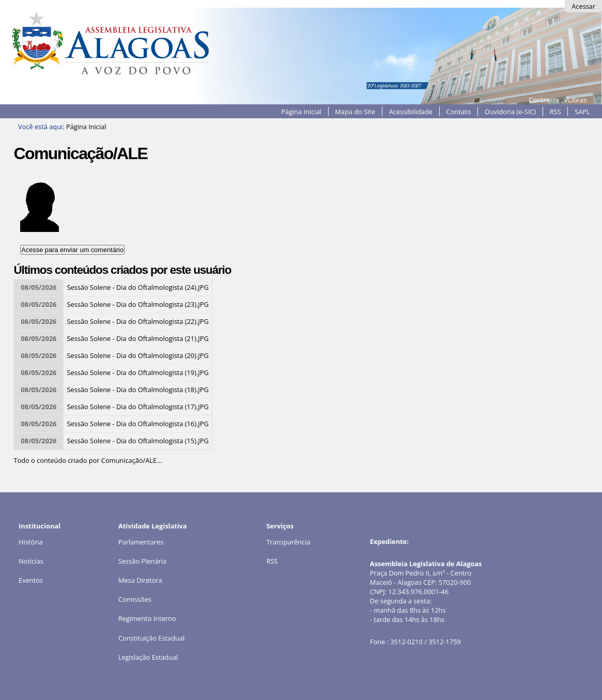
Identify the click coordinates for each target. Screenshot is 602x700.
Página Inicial (301, 112)
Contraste (544, 100)
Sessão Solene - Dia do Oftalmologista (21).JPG (138, 338)
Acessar (583, 6)
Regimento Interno (147, 618)
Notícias (31, 561)
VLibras (576, 100)
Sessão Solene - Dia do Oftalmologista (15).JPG (138, 441)
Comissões (135, 599)
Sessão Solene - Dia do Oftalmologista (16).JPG (138, 424)
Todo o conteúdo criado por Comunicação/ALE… (88, 460)
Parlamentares (141, 542)
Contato (459, 112)
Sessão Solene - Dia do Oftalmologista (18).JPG (138, 390)
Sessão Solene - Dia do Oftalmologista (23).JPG (138, 304)
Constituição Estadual (151, 638)
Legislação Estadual (148, 657)
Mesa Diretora (140, 580)
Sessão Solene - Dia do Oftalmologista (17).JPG (138, 407)
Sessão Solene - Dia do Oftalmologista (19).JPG (138, 372)
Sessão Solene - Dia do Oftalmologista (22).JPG (138, 321)
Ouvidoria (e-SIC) (510, 112)
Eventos (31, 580)
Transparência (289, 542)
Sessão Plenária (142, 561)
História (31, 542)
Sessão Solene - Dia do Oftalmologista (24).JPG (138, 287)
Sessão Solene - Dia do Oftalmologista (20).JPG (138, 355)
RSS (555, 112)
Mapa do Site (355, 112)
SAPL (582, 112)
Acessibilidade (411, 112)
